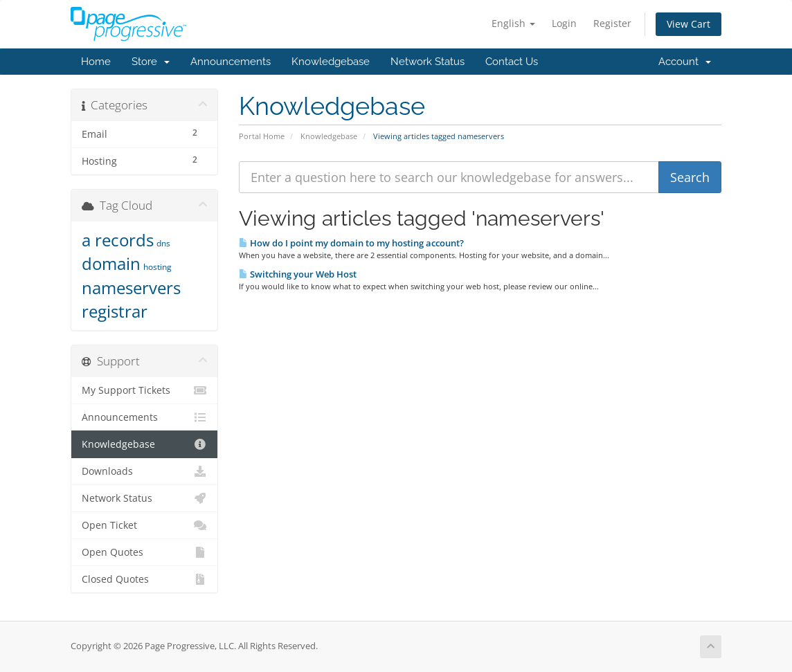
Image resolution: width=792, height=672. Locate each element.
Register (612, 23)
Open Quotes (144, 552)
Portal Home (262, 136)
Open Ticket (144, 525)
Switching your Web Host (298, 274)
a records (118, 240)
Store (151, 62)
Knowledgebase (331, 62)
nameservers (131, 288)
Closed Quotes (144, 579)
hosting (157, 267)
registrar (115, 311)
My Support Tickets (144, 390)
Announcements (231, 62)
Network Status (427, 62)
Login (564, 23)
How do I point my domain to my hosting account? (351, 243)
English (513, 23)
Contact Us (512, 62)
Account (685, 62)
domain (111, 263)
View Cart (688, 24)
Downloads (144, 471)
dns (163, 243)
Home (96, 62)
